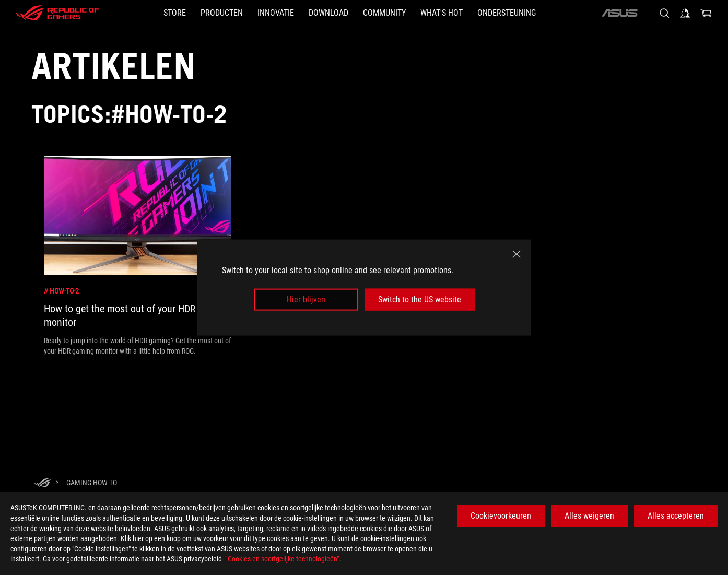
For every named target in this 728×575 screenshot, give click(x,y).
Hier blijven (306, 300)
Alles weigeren (589, 516)
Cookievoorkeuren (501, 516)
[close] (516, 254)
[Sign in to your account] (685, 13)
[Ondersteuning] (507, 13)
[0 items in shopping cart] (706, 13)
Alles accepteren (676, 516)
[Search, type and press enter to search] (664, 13)
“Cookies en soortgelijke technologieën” (282, 559)
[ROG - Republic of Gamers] (57, 13)
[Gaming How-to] (92, 483)
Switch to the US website (420, 300)
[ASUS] (619, 13)
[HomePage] (42, 483)
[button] (222, 13)
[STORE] (175, 13)
